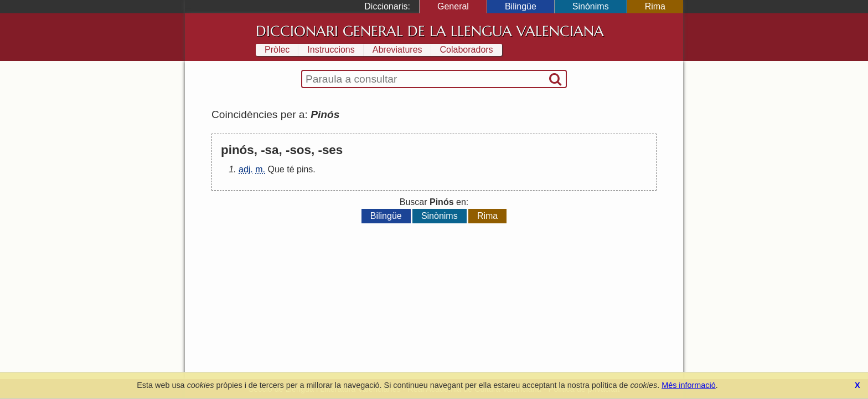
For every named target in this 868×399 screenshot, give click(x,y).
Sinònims (591, 6)
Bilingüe (521, 6)
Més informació (689, 385)
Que (276, 169)
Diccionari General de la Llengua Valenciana (430, 31)
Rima (655, 6)
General (453, 6)
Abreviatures (397, 50)
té (290, 169)
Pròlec (277, 50)
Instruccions (331, 50)
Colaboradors (467, 50)
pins (305, 169)
